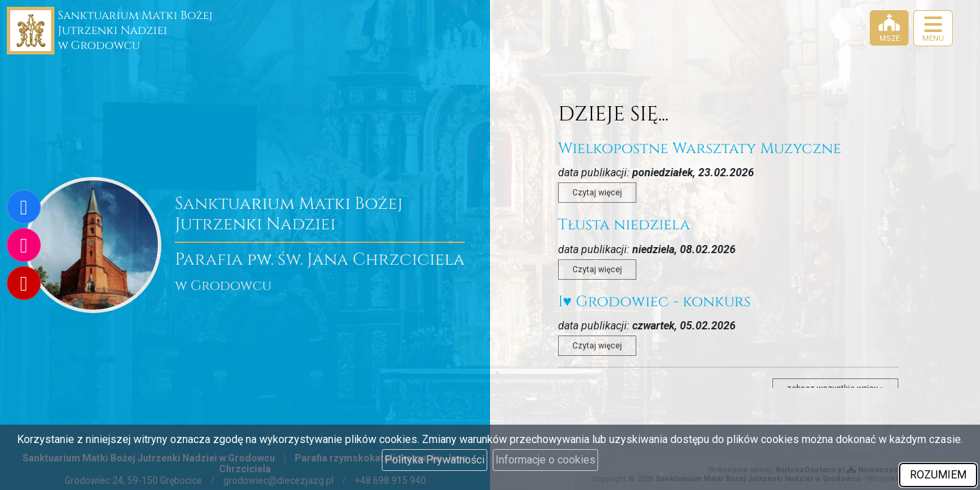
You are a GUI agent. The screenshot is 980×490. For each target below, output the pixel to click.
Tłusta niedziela (624, 225)
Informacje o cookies (545, 460)
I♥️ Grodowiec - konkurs (654, 302)
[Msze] (889, 28)
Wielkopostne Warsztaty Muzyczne (700, 149)
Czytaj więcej (597, 193)
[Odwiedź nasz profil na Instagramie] (24, 245)
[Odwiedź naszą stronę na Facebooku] (24, 207)
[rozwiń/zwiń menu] (933, 28)
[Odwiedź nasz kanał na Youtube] (24, 283)
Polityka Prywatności (435, 460)
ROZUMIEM (938, 475)
